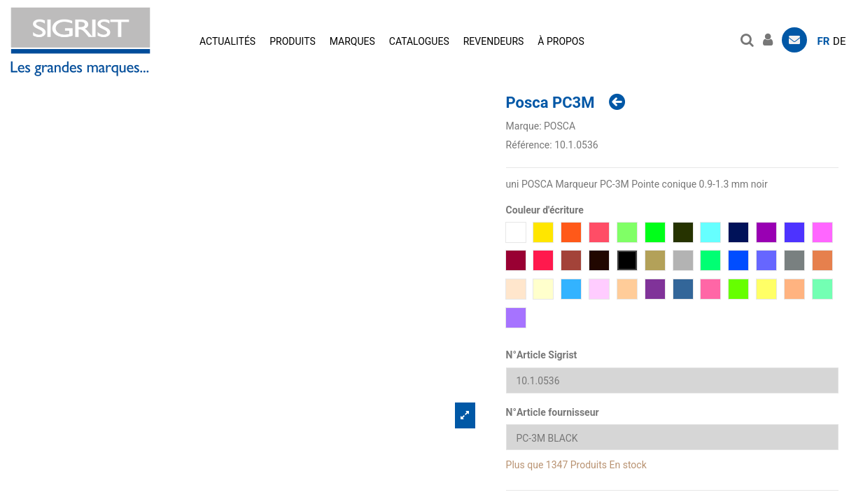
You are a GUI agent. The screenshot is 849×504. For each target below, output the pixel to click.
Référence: (529, 145)
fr (824, 41)
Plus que (525, 465)
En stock (628, 465)
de (839, 41)
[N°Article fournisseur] (672, 438)
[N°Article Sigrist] (672, 380)
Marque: (524, 126)
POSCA (560, 126)
